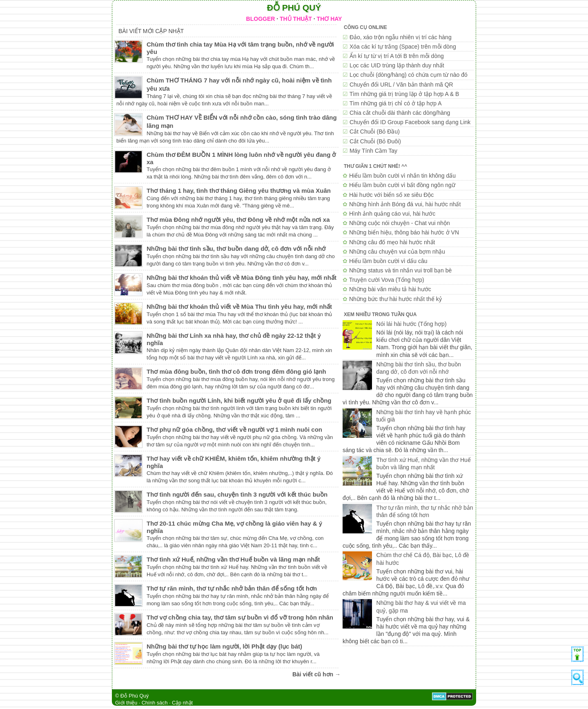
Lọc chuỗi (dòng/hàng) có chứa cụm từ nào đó (409, 75)
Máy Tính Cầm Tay (373, 151)
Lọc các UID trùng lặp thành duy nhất (397, 65)
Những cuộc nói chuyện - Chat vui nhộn (400, 223)
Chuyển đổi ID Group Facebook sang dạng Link (410, 122)
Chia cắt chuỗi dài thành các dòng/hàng (400, 113)
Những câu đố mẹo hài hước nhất (392, 242)
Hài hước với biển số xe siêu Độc (391, 195)
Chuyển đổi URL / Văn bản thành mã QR (401, 85)
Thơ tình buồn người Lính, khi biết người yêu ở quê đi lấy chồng (239, 400)
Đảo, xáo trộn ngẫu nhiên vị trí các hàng (401, 37)
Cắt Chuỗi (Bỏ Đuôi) (375, 141)
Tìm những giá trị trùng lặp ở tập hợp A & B (404, 94)
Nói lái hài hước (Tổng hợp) (412, 324)
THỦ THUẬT (296, 19)
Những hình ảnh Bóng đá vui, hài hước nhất (405, 204)
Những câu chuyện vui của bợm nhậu (397, 252)
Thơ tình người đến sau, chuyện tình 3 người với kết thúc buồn (237, 494)
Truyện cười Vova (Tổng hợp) (387, 280)
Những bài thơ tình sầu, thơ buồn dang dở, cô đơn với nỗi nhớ (236, 249)
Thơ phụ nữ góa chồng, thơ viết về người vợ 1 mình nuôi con (234, 429)
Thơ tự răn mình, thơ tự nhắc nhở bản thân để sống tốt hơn (232, 588)
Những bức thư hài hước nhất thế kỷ (395, 299)
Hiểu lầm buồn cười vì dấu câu (388, 261)
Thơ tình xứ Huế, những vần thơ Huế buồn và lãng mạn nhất (233, 559)
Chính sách (155, 703)
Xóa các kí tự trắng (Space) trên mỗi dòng (403, 47)
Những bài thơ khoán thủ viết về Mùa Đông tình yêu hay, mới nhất (242, 278)
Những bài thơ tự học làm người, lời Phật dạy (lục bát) (224, 646)
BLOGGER (261, 19)
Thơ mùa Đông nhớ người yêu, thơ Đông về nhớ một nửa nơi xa (238, 220)
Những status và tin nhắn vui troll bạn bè (400, 270)
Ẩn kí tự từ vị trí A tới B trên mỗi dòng (397, 56)
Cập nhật (182, 703)
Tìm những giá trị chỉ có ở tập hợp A (396, 103)
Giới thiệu (126, 703)
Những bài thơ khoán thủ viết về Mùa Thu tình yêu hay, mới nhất (239, 307)
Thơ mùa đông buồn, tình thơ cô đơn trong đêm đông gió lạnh (236, 371)
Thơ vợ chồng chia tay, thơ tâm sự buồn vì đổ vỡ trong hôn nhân (240, 617)
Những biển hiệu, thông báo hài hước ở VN (404, 232)
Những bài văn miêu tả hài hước (390, 289)
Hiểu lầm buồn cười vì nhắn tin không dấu (402, 176)
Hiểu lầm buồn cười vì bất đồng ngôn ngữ (402, 185)
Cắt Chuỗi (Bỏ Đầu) (375, 132)
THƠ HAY (330, 19)
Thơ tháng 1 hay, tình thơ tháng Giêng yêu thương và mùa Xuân (239, 191)
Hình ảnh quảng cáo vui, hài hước (392, 214)
